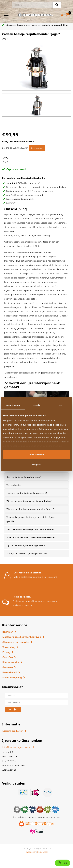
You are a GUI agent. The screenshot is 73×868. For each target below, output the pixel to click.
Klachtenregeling (12, 677)
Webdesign (31, 852)
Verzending (9, 647)
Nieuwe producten (13, 731)
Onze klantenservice (42, 601)
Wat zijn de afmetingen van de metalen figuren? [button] (30, 509)
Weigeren (36, 464)
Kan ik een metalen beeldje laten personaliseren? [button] (31, 529)
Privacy (7, 652)
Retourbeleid (10, 672)
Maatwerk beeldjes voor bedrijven (22, 637)
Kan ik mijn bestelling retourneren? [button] (24, 477)
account (53, 577)
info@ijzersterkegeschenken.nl (18, 747)
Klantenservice (11, 662)
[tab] (36, 477)
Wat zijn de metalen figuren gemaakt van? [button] (27, 553)
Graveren (8, 667)
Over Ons (8, 657)
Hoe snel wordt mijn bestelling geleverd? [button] (27, 493)
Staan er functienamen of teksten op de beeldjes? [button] (31, 537)
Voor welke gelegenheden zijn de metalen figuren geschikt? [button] (31, 519)
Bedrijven (8, 632)
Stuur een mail (37, 148)
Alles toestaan (36, 454)
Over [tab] (60, 405)
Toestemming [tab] (13, 405)
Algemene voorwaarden (16, 642)
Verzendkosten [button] (14, 485)
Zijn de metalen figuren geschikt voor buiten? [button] (29, 501)
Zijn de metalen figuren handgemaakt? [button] (26, 545)
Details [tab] (36, 405)
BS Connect (42, 852)
